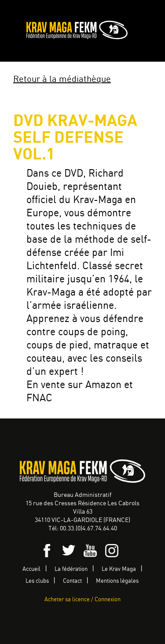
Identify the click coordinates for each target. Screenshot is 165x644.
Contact (72, 581)
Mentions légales (117, 581)
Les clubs (37, 581)
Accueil (31, 569)
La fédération (71, 569)
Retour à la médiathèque (62, 80)
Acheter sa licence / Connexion (82, 600)
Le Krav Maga (119, 569)
